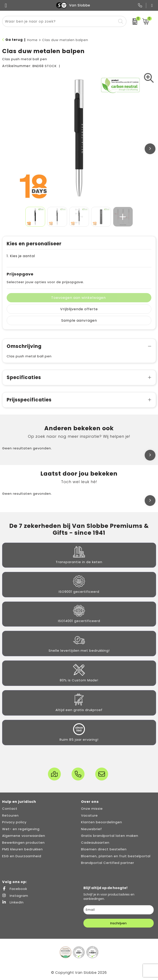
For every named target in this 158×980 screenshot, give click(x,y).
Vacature (89, 815)
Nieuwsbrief (91, 829)
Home (32, 40)
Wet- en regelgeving (21, 829)
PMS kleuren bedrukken (22, 849)
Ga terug (14, 40)
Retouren (10, 815)
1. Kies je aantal (21, 256)
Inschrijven (118, 923)
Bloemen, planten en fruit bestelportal (116, 856)
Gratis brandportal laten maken (110, 836)
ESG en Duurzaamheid (22, 856)
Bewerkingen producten (23, 843)
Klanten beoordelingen (102, 822)
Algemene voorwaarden (24, 836)
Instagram (15, 896)
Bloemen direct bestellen (104, 849)
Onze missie (92, 809)
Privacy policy (14, 822)
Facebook (15, 889)
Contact (10, 809)
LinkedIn (13, 902)
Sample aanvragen (79, 320)
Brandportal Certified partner (108, 863)
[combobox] (59, 21)
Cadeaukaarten (95, 843)
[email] (119, 910)
